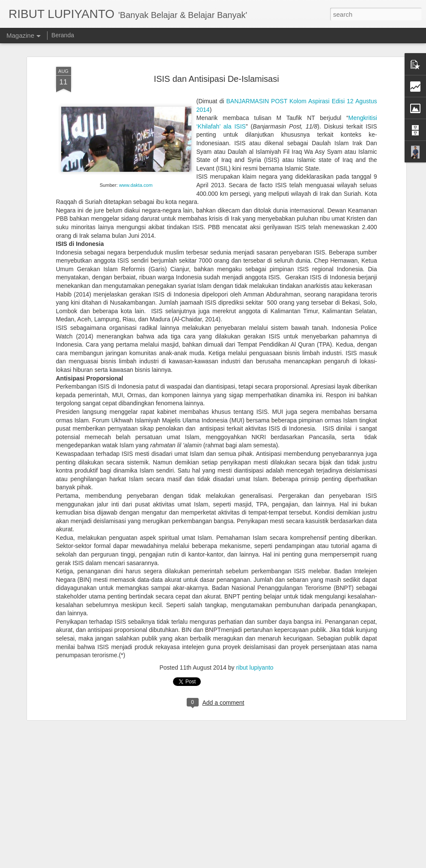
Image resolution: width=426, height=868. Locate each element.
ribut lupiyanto (255, 638)
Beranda (63, 35)
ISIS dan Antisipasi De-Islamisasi (216, 50)
